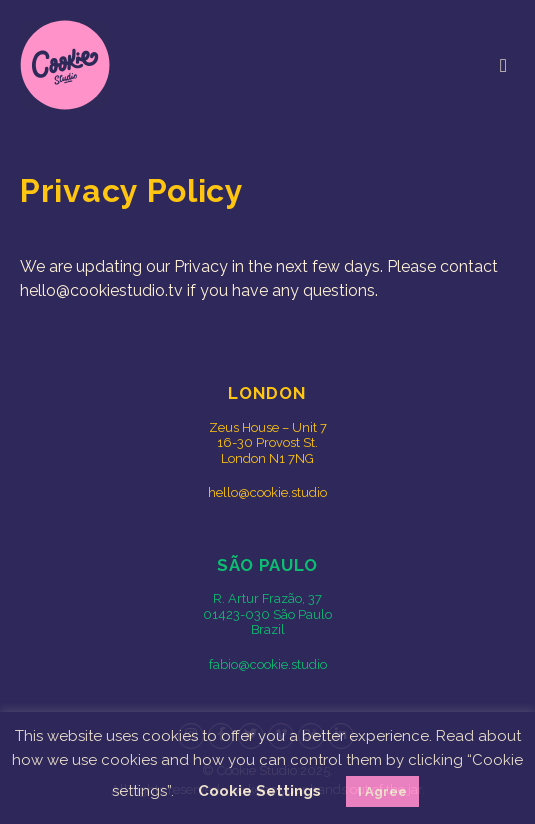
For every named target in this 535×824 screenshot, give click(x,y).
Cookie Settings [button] (259, 791)
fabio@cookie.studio (268, 664)
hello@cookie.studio (267, 492)
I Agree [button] (382, 791)
